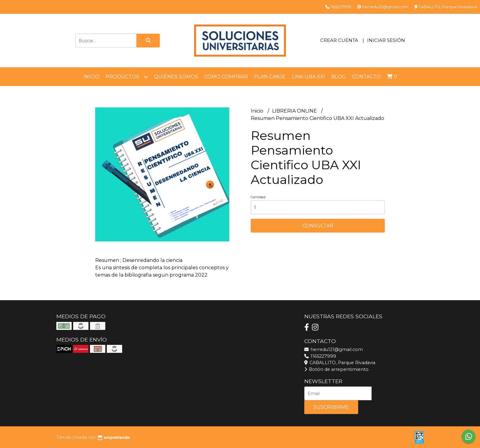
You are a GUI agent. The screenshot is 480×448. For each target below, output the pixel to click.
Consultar (318, 226)
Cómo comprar (226, 77)
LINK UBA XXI (308, 77)
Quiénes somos (176, 77)
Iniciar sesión (386, 40)
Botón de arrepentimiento (336, 369)
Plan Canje (270, 77)
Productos (127, 77)
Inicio (91, 77)
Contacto (366, 77)
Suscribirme (331, 407)
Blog (339, 77)
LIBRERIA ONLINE (295, 111)
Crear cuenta (339, 40)
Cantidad (258, 197)
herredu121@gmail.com (334, 349)
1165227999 (320, 356)
